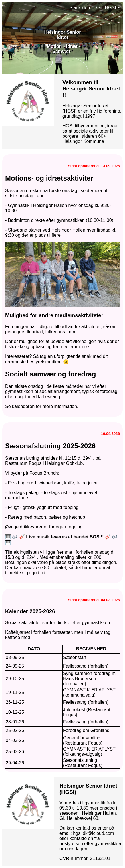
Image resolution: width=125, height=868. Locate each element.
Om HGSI (108, 8)
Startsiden (80, 8)
